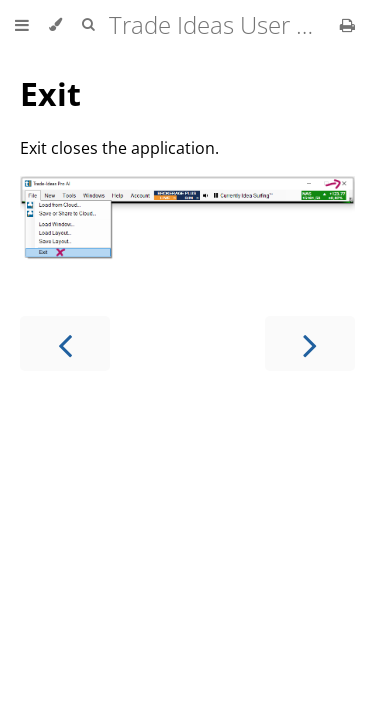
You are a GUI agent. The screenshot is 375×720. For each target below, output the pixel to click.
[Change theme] (55, 25)
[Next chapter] (310, 343)
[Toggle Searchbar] (88, 25)
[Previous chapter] (65, 343)
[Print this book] (347, 25)
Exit (50, 93)
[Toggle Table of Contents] (22, 25)
